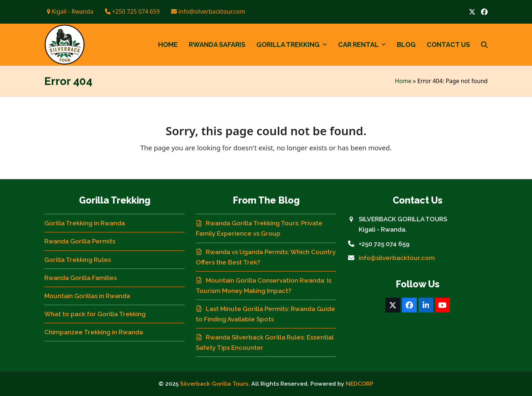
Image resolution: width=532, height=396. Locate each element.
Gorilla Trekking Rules (78, 260)
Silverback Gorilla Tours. (215, 384)
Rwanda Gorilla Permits (80, 241)
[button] (484, 45)
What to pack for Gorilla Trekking (95, 314)
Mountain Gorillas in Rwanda (87, 296)
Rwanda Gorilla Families (81, 278)
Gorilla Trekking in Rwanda (85, 223)
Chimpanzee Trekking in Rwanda (94, 332)
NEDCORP (360, 384)
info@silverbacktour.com (397, 258)
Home (403, 81)
